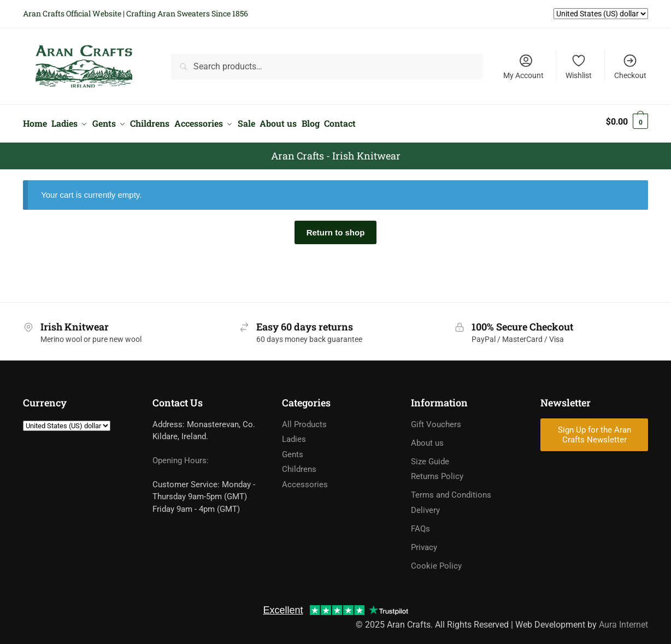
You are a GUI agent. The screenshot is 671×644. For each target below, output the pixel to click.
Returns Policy (437, 471)
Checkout (630, 66)
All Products (304, 420)
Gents (293, 450)
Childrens (299, 464)
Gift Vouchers (436, 420)
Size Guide (430, 457)
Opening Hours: (181, 456)
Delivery (425, 505)
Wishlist (579, 66)
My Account (523, 66)
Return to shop (336, 227)
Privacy (424, 542)
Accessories (305, 480)
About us (427, 438)
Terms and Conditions (451, 490)
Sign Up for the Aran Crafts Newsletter (595, 430)
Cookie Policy (436, 561)
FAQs (420, 524)
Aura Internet (623, 620)
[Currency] (67, 421)
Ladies (294, 434)
